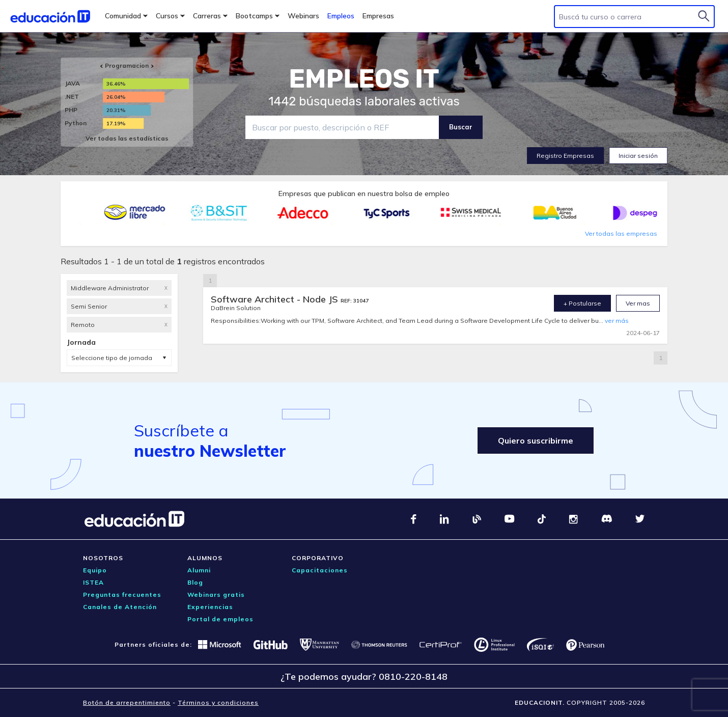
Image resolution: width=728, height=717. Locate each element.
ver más (617, 321)
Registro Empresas (565, 156)
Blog (195, 582)
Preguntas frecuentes (122, 595)
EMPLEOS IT (364, 79)
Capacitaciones (320, 570)
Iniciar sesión (638, 156)
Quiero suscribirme (536, 440)
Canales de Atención (120, 607)
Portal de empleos (220, 619)
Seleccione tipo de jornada (112, 358)
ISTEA (93, 582)
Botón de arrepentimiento (127, 702)
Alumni (199, 570)
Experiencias (210, 607)
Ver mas (638, 303)
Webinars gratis (216, 595)
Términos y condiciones (218, 702)
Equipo (95, 570)
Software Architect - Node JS (276, 299)
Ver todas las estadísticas (127, 138)
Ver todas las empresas (621, 233)
